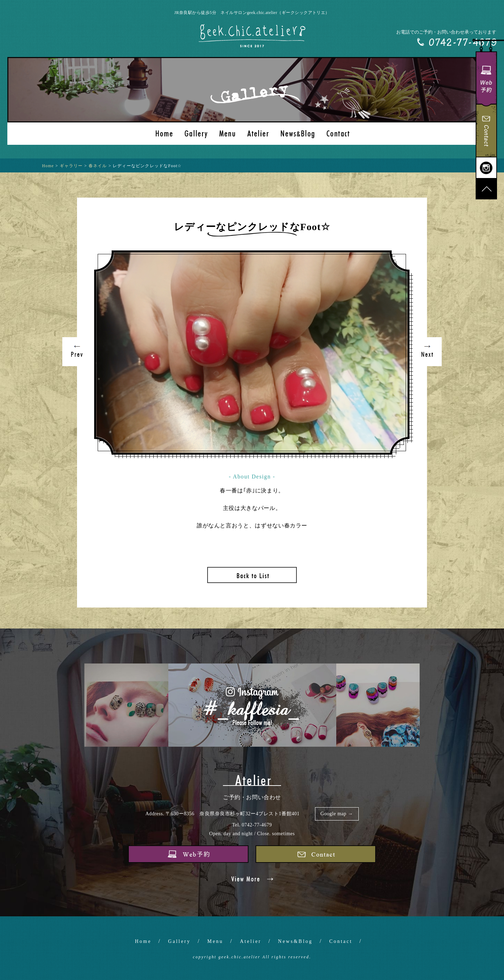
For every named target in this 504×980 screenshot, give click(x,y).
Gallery (179, 941)
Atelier (250, 941)
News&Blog (295, 941)
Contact (341, 941)
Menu (215, 941)
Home (143, 941)
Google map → (337, 814)
